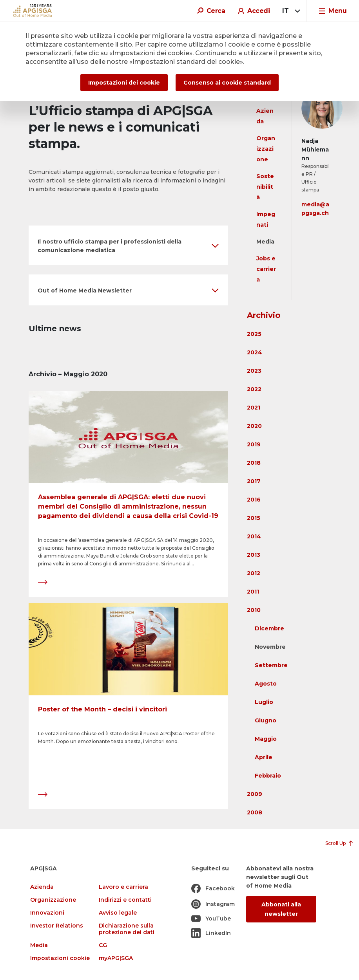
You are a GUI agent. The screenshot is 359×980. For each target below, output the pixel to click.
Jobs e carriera (266, 269)
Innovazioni (47, 913)
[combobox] (290, 11)
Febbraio (268, 776)
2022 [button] (254, 389)
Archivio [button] (264, 315)
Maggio (266, 739)
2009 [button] (255, 794)
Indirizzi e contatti (125, 900)
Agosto (266, 684)
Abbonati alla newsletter (281, 909)
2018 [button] (254, 463)
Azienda (42, 887)
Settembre (271, 665)
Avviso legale (118, 913)
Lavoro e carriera (123, 887)
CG (103, 945)
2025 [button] (254, 334)
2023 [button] (254, 371)
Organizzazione (266, 149)
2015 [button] (254, 518)
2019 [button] (254, 444)
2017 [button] (254, 481)
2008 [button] (255, 812)
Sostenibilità (265, 187)
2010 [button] (254, 610)
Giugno (266, 720)
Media (265, 242)
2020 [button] (254, 426)
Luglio (264, 702)
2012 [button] (254, 573)
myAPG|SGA (116, 958)
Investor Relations (57, 926)
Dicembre (269, 628)
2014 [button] (254, 536)
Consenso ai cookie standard (227, 83)
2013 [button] (254, 555)
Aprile (264, 757)
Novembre (270, 647)
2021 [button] (254, 408)
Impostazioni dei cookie (124, 83)
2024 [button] (255, 352)
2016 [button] (254, 500)
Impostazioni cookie (60, 958)
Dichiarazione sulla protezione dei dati (127, 929)
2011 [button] (253, 592)
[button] (128, 245)
